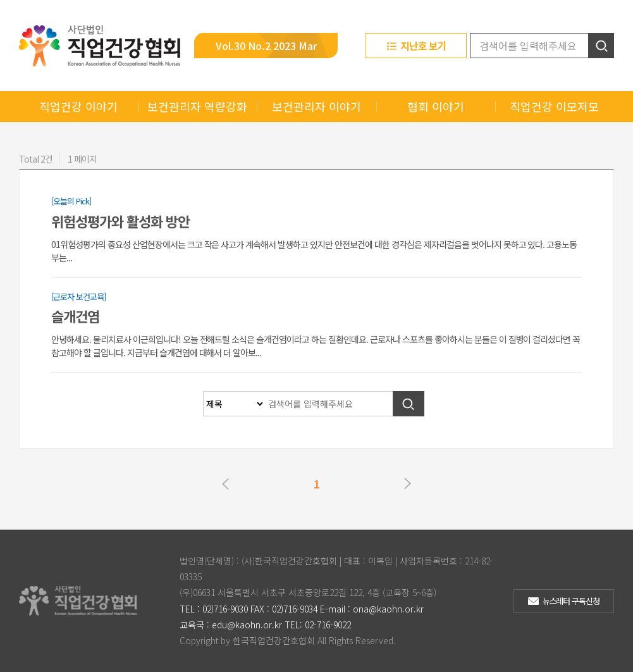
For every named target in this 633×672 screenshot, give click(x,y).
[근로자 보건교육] (78, 296)
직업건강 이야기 (78, 106)
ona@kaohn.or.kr (388, 609)
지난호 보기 (423, 46)
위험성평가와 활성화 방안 (120, 221)
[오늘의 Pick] (71, 201)
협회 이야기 (436, 106)
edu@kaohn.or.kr (247, 625)
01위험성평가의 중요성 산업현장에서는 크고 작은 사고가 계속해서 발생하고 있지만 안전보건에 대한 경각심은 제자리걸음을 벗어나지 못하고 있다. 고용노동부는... (314, 251)
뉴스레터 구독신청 (571, 601)
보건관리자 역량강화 (197, 106)
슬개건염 (75, 316)
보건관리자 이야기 (316, 106)
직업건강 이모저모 (554, 106)
